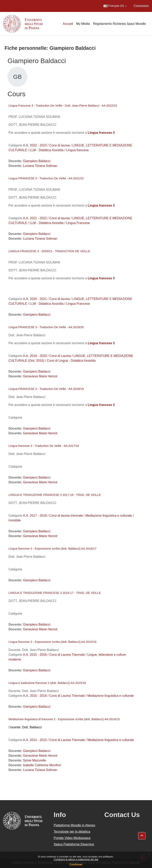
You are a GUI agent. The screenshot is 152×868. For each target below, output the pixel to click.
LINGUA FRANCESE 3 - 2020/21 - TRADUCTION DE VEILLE (49, 251)
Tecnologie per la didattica (72, 832)
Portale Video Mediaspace (72, 838)
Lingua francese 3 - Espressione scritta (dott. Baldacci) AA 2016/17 (52, 548)
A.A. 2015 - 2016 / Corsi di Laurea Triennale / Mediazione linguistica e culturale (78, 696)
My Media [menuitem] (83, 24)
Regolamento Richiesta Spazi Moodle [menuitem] (119, 24)
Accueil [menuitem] (68, 24)
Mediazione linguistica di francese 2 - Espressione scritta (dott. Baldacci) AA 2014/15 (64, 719)
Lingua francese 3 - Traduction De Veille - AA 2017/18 (44, 446)
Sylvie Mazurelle (34, 760)
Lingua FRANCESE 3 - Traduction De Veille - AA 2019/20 (46, 327)
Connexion (141, 6)
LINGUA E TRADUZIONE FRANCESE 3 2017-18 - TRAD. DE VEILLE (55, 495)
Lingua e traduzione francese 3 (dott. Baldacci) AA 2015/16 (47, 683)
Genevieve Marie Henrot (40, 376)
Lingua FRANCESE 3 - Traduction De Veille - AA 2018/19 (46, 389)
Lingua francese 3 (101, 205)
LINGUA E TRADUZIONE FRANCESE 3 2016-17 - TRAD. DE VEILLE (55, 593)
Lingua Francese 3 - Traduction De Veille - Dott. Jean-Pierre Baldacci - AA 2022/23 (63, 105)
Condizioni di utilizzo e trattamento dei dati (76, 859)
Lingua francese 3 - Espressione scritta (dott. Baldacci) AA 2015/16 (52, 642)
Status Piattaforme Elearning (74, 844)
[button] (115, 6)
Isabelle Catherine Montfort (42, 765)
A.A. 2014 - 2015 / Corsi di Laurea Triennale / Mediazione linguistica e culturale (78, 740)
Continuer (76, 864)
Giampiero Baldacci (37, 161)
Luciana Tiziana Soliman (40, 166)
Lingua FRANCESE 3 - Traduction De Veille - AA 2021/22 (46, 178)
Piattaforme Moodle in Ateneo (74, 825)
